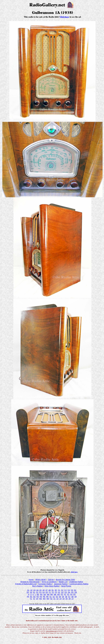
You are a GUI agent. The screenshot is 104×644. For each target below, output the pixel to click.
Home (31, 580)
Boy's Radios (37, 586)
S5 (63, 597)
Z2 (57, 599)
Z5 (67, 599)
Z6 (70, 599)
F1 (50, 592)
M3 (45, 594)
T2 (34, 599)
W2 (44, 599)
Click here (64, 17)
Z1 (54, 599)
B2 (56, 590)
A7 (47, 590)
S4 (60, 597)
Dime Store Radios (52, 586)
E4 (44, 592)
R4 (41, 597)
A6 (44, 590)
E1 (34, 592)
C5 (72, 590)
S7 (69, 597)
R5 (44, 597)
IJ (31, 594)
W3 (48, 599)
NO (58, 594)
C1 (59, 590)
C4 (69, 590)
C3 (65, 590)
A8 (50, 590)
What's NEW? (41, 580)
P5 (74, 594)
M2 (41, 594)
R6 (47, 597)
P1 (62, 594)
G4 (69, 592)
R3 (38, 597)
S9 (76, 597)
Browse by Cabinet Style (65, 580)
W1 (41, 599)
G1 (59, 592)
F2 (53, 592)
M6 (55, 594)
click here (74, 572)
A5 (41, 590)
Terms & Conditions (49, 582)
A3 (34, 590)
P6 (28, 597)
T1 (31, 599)
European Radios (45, 584)
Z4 (64, 599)
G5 (72, 592)
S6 (66, 597)
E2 (37, 592)
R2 (34, 597)
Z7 (73, 599)
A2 (31, 590)
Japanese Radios (61, 584)
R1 (31, 597)
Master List (63, 582)
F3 (56, 592)
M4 (48, 594)
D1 (75, 590)
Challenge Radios (76, 582)
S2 (54, 597)
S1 (50, 597)
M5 (52, 594)
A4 (37, 590)
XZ (51, 599)
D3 (31, 592)
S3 (57, 597)
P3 (68, 594)
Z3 (60, 599)
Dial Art (51, 580)
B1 (53, 590)
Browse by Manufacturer (30, 582)
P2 (65, 594)
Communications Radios (79, 584)
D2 (28, 592)
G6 (76, 592)
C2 (62, 590)
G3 (66, 592)
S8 (72, 597)
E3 (41, 592)
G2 (62, 592)
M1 (38, 594)
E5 (47, 592)
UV (37, 599)
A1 (28, 590)
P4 (71, 594)
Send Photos (66, 586)
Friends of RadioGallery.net (26, 584)
